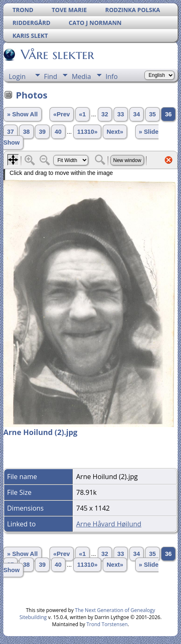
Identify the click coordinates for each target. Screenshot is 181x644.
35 (152, 114)
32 (105, 114)
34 (136, 114)
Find (51, 76)
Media (81, 76)
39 (42, 132)
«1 (82, 114)
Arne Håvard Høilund (109, 524)
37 (10, 132)
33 (121, 114)
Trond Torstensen (107, 624)
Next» (115, 132)
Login (17, 76)
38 (26, 132)
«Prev (62, 114)
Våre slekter (57, 54)
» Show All (22, 114)
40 (58, 132)
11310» (87, 132)
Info (112, 76)
